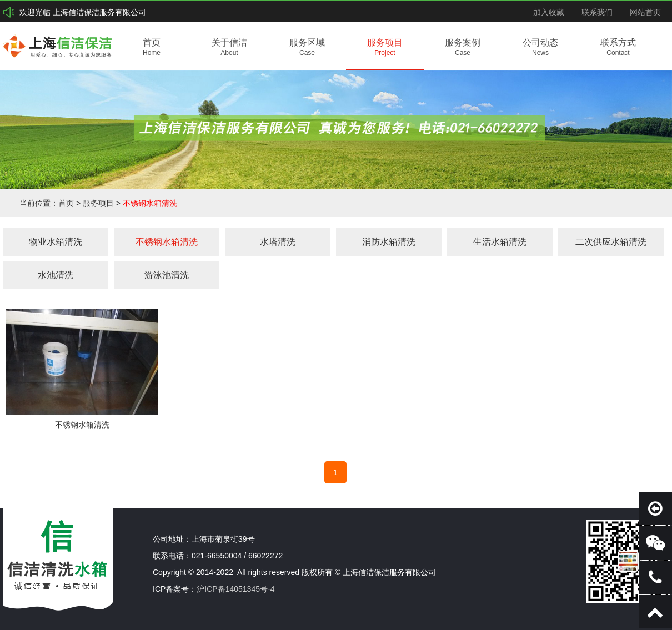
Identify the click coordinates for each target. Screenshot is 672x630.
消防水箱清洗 (389, 242)
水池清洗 (56, 275)
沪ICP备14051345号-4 (235, 589)
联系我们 (597, 12)
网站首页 (645, 12)
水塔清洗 (278, 242)
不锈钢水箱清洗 (150, 203)
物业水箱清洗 (56, 242)
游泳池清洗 (167, 275)
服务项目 (98, 203)
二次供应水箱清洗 (611, 242)
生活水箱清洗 (500, 242)
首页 (66, 203)
